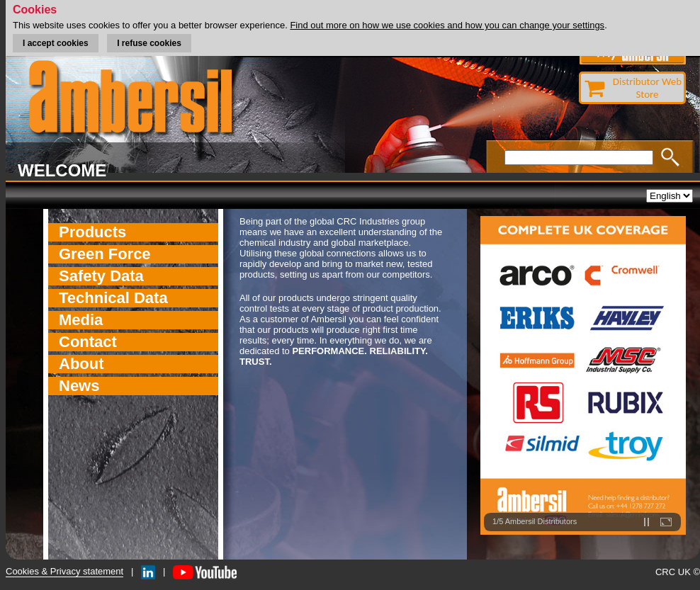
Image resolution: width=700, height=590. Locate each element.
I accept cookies (56, 43)
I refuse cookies (149, 43)
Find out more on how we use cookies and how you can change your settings (447, 25)
